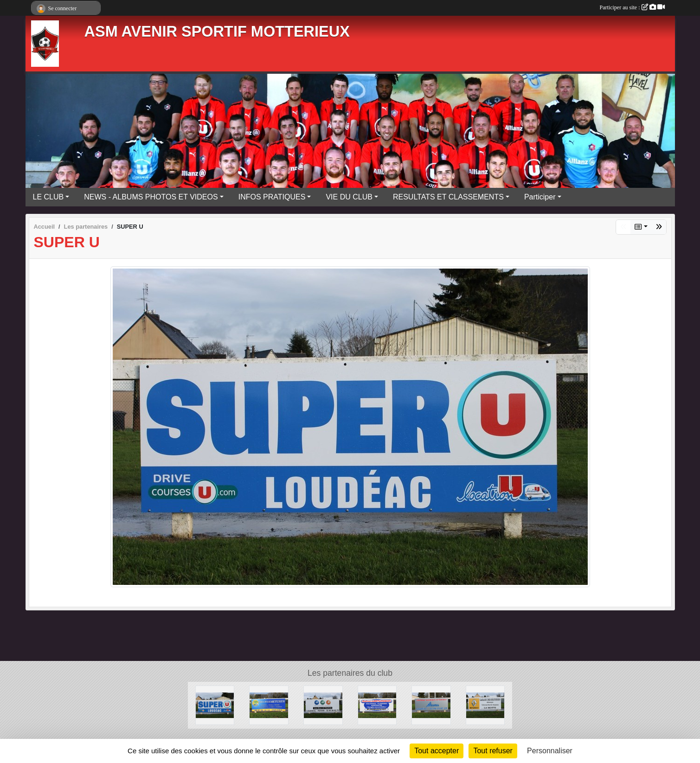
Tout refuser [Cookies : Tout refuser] (493, 751)
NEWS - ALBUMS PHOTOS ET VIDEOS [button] (151, 197)
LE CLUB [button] (48, 197)
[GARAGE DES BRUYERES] (485, 705)
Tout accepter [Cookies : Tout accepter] (437, 751)
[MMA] (323, 705)
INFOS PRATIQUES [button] (272, 197)
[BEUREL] (431, 705)
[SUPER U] (215, 705)
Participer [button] (540, 197)
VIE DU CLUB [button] (349, 197)
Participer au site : (632, 7)
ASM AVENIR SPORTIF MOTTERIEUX (217, 32)
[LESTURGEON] (377, 705)
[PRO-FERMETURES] (269, 705)
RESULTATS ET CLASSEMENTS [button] (448, 197)
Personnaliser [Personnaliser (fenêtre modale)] (550, 751)
